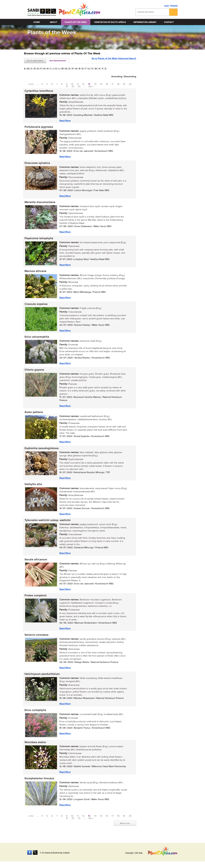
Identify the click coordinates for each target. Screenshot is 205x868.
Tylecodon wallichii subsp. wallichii (47, 523)
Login (167, 6)
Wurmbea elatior (35, 747)
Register (174, 6)
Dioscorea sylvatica (37, 164)
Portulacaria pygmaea (38, 127)
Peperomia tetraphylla (38, 239)
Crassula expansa (36, 306)
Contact (169, 22)
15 (101, 84)
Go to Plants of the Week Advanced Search (114, 60)
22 (73, 86)
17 (113, 84)
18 (118, 84)
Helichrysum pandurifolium (42, 678)
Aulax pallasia (33, 414)
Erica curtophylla (35, 714)
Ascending (117, 77)
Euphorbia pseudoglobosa (41, 451)
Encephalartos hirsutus (39, 783)
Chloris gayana (34, 372)
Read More (65, 121)
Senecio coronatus (36, 639)
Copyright (129, 853)
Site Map (139, 853)
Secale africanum (35, 563)
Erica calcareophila (36, 339)
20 (130, 84)
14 (95, 84)
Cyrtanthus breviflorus (38, 91)
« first (31, 84)
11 (78, 84)
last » (91, 86)
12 (83, 84)
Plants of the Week (76, 22)
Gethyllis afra (33, 487)
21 (67, 86)
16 (107, 84)
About (53, 22)
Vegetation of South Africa (110, 22)
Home (37, 22)
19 (124, 84)
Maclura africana (35, 272)
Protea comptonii (35, 599)
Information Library (145, 22)
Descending (130, 77)
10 (72, 84)
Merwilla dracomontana (39, 203)
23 (79, 86)
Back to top (125, 828)
